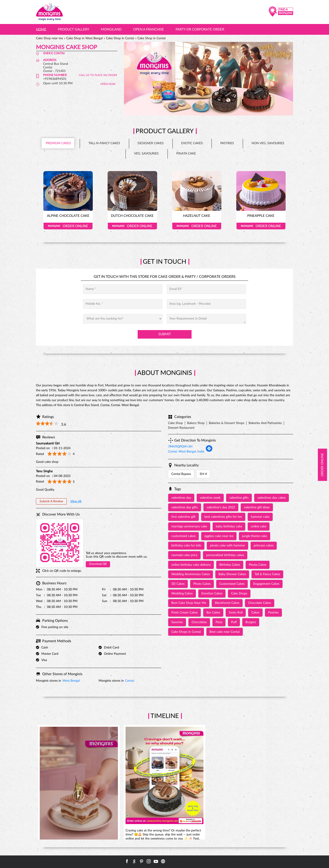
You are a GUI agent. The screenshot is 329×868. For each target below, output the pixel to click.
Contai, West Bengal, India (186, 452)
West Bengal (71, 681)
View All (76, 501)
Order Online (68, 226)
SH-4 (203, 474)
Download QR (98, 564)
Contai (130, 681)
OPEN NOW (108, 84)
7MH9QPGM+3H (180, 447)
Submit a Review (51, 501)
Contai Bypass (181, 474)
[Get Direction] (209, 451)
